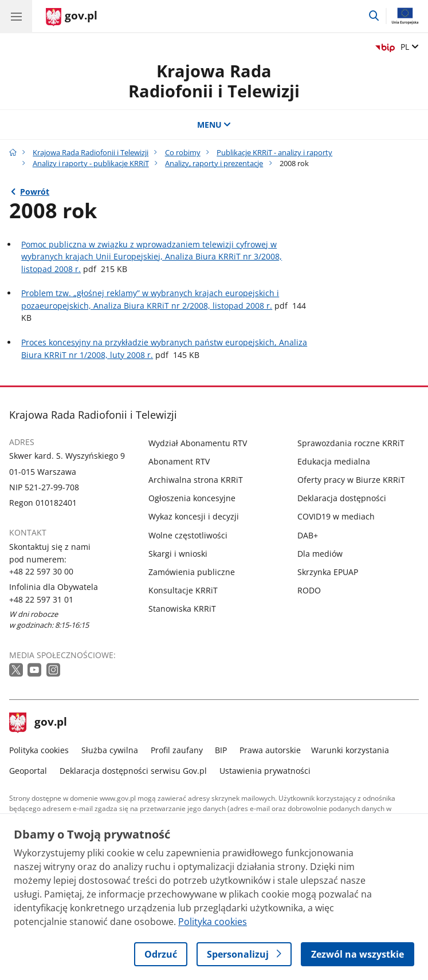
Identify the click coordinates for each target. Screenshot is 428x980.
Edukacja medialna (334, 461)
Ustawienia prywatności (265, 771)
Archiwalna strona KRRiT (196, 480)
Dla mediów (320, 554)
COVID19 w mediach (336, 516)
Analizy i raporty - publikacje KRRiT (91, 164)
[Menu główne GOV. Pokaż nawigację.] (16, 16)
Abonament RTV (179, 461)
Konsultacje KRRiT (183, 590)
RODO (309, 590)
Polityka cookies (39, 750)
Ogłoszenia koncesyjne (192, 498)
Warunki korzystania (350, 750)
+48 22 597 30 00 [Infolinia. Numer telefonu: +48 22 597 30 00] (41, 571)
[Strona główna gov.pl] (72, 17)
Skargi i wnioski (178, 554)
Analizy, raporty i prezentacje (214, 164)
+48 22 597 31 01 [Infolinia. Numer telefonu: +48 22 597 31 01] (41, 599)
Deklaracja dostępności (342, 498)
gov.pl (38, 723)
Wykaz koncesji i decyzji (194, 516)
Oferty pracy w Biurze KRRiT (351, 480)
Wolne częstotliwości (188, 535)
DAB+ (308, 535)
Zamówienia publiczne (192, 572)
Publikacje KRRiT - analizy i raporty (274, 153)
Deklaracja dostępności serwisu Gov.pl (133, 771)
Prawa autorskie (270, 750)
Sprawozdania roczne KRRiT (351, 443)
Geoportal (28, 771)
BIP (221, 750)
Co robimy (183, 153)
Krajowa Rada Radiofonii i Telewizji (214, 80)
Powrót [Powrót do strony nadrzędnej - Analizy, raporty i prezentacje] (35, 192)
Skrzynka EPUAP (328, 572)
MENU (214, 125)
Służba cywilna (110, 750)
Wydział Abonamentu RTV (198, 443)
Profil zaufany (177, 750)
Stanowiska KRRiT (182, 609)
